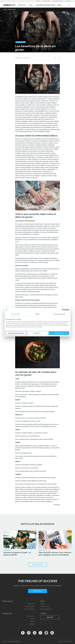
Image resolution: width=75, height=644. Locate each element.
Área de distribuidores (46, 609)
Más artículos (37, 565)
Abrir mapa (50, 617)
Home (5, 9)
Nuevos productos (30, 606)
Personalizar (38, 333)
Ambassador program (58, 1)
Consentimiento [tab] (16, 314)
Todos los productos (29, 609)
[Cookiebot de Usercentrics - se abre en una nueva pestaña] (63, 310)
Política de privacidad (9, 641)
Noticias (38, 1)
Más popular (31, 604)
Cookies (18, 641)
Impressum (32, 624)
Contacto (68, 1)
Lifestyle (32, 621)
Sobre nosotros (46, 1)
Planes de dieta (12, 9)
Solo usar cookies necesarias (16, 333)
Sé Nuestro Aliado (45, 606)
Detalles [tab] (37, 314)
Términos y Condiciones (65, 641)
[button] (22, 5)
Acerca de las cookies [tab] (60, 314)
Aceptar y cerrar (59, 333)
